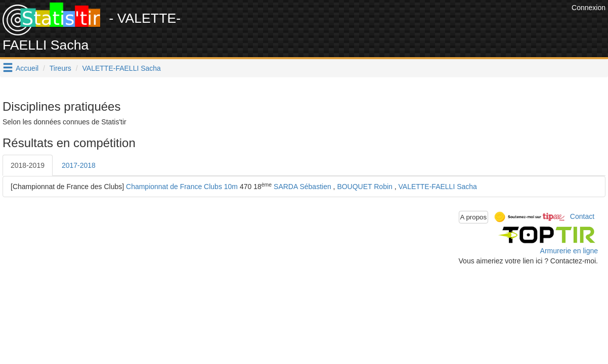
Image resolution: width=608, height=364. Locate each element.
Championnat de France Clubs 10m (182, 187)
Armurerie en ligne (569, 251)
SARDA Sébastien (302, 187)
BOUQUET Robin (364, 187)
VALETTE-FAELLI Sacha (122, 68)
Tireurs (60, 68)
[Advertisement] (385, 25)
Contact (582, 216)
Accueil (27, 68)
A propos (474, 217)
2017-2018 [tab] (79, 165)
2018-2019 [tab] (28, 165)
